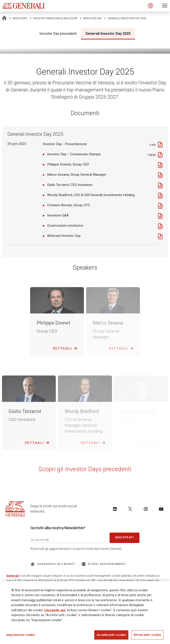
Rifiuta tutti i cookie (147, 637)
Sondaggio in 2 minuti (53, 564)
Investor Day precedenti (58, 34)
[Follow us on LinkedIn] (115, 509)
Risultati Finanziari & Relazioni (55, 18)
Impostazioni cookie (20, 637)
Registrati (125, 537)
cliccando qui (55, 612)
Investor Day (93, 18)
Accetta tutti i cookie (111, 637)
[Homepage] (4, 18)
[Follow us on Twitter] (130, 509)
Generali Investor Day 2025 (108, 34)
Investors (20, 18)
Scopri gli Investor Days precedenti (85, 469)
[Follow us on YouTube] (161, 509)
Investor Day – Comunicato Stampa (74, 154)
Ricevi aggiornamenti (104, 564)
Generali (13, 576)
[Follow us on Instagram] (146, 509)
